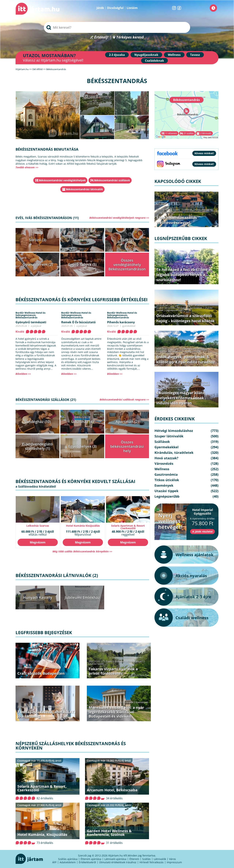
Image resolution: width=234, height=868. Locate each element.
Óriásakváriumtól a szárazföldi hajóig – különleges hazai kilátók (185, 318)
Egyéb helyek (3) (82, 446)
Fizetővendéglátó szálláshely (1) (37, 446)
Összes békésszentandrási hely (127, 446)
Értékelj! (101, 37)
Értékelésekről (87, 862)
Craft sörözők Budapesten (41, 673)
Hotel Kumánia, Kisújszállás (42, 835)
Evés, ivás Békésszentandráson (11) (47, 218)
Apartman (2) (127, 422)
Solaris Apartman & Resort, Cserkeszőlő (42, 788)
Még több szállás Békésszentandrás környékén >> (82, 551)
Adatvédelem (68, 862)
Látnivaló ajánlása (115, 859)
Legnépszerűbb (165, 264)
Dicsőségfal (115, 8)
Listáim (132, 8)
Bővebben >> (23, 374)
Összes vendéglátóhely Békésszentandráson (127, 265)
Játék (100, 8)
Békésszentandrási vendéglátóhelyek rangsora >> (119, 218)
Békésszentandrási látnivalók (84, 189)
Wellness (174, 55)
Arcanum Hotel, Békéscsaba (112, 790)
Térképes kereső (130, 37)
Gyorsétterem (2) (38, 264)
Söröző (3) (37, 240)
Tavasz (195, 55)
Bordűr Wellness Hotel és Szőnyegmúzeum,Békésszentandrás (30, 315)
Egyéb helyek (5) (82, 264)
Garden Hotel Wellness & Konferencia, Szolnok (109, 833)
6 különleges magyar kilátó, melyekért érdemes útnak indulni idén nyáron (181, 398)
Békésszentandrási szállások (112, 180)
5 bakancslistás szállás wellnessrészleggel (177, 220)
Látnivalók (160, 859)
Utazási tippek (96, 664)
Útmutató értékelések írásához (118, 862)
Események (142, 702)
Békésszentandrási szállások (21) (46, 400)
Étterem (134, 859)
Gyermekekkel (167, 447)
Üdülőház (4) (82, 422)
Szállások (120, 661)
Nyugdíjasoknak (146, 55)
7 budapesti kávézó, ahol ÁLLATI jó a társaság (47, 714)
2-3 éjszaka (117, 55)
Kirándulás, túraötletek (190, 308)
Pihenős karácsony (121, 322)
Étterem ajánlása (91, 859)
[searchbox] (117, 27)
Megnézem (38, 542)
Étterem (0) (82, 240)
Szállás (146, 859)
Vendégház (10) (37, 422)
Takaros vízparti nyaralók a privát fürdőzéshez (113, 671)
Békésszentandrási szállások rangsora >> (124, 400)
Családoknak (154, 61)
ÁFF (54, 862)
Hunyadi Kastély (38, 597)
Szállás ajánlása (68, 859)
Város (172, 859)
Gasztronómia (52, 668)
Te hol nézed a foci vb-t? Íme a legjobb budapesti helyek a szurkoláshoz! (184, 275)
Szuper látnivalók (124, 702)
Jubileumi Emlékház (82, 597)
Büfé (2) (127, 240)
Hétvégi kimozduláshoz (195, 305)
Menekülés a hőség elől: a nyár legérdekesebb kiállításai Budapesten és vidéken (116, 712)
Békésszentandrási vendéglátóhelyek (62, 180)
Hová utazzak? (135, 661)
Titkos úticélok (167, 480)
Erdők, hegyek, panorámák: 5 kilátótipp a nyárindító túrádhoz (186, 359)
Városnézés (164, 463)
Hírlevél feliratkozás (152, 862)
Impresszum (174, 862)
